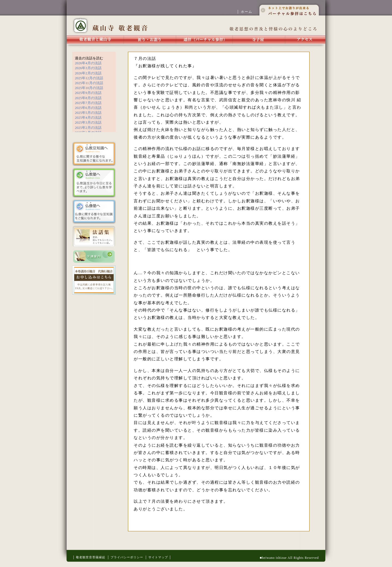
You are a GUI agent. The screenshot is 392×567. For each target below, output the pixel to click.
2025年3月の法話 (88, 122)
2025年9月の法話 (88, 93)
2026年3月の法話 (88, 68)
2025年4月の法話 (88, 118)
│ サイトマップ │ (158, 557)
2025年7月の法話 (88, 103)
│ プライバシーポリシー (125, 557)
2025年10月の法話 (89, 88)
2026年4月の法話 (88, 63)
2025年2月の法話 (88, 128)
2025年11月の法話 (89, 83)
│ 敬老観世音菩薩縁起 (89, 557)
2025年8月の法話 (88, 98)
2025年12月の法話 (89, 78)
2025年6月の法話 (88, 108)
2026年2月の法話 (88, 73)
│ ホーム (246, 12)
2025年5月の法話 (88, 113)
